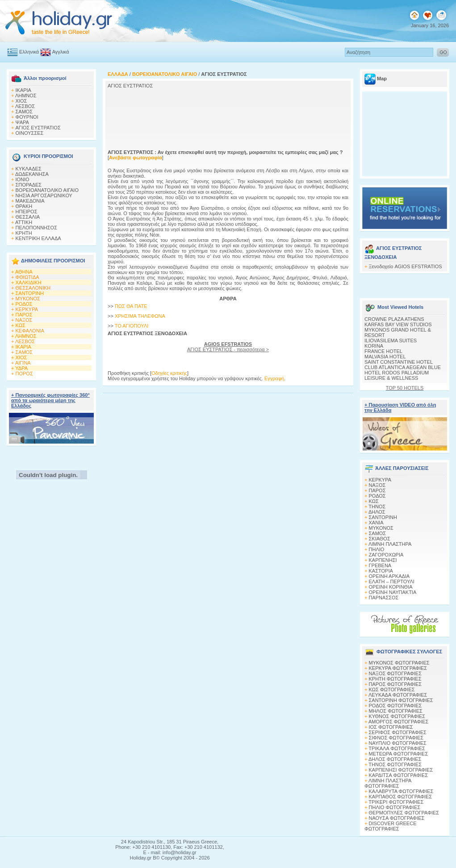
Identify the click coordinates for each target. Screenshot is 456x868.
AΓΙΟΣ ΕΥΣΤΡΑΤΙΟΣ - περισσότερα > (228, 347)
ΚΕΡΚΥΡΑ (27, 309)
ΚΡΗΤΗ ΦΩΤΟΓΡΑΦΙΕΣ (395, 679)
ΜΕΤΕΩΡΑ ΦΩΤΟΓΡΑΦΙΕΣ (399, 754)
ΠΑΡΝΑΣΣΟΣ (384, 598)
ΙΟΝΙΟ (23, 179)
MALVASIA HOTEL (385, 357)
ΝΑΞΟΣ (24, 320)
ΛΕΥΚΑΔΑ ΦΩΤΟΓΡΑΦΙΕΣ (398, 695)
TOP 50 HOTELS (405, 388)
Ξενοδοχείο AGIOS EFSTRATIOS (406, 266)
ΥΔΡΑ (21, 368)
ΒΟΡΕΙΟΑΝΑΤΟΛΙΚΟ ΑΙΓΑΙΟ (47, 190)
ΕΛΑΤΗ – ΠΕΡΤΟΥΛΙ (392, 581)
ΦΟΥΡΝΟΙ (27, 117)
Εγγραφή (274, 378)
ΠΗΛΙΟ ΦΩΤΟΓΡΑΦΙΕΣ (395, 807)
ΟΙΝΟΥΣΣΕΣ (30, 133)
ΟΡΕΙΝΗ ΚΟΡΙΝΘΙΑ (391, 587)
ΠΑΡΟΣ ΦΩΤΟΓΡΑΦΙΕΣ (395, 684)
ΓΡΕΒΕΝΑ (380, 565)
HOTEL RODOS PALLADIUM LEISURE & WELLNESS (397, 375)
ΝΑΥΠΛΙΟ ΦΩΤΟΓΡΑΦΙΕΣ (398, 743)
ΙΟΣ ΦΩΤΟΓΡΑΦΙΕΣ (391, 727)
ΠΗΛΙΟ (377, 549)
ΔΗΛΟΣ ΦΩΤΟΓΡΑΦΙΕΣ (395, 759)
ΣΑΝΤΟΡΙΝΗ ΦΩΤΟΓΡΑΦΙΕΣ (401, 700)
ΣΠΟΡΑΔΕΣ (29, 185)
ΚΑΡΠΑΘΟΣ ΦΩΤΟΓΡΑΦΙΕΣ (401, 797)
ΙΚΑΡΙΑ (23, 90)
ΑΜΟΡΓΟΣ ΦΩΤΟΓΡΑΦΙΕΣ (399, 722)
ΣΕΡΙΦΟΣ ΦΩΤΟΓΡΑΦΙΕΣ (398, 732)
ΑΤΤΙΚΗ (24, 222)
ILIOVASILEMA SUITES (391, 341)
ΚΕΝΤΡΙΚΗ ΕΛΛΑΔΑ (38, 238)
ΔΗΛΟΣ (377, 512)
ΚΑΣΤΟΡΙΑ (381, 571)
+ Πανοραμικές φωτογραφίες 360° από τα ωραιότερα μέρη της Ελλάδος (50, 400)
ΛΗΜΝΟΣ (26, 96)
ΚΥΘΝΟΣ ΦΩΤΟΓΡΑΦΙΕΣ (397, 716)
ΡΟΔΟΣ (24, 304)
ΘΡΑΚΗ (24, 206)
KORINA (374, 346)
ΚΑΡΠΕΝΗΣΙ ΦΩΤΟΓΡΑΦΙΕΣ (401, 770)
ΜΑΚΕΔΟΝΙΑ (30, 201)
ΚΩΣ (21, 325)
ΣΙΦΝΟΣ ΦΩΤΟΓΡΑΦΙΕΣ (396, 738)
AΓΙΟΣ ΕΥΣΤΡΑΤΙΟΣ (38, 128)
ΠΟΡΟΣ (24, 374)
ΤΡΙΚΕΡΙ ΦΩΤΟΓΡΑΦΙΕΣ (396, 802)
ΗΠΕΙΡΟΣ (27, 212)
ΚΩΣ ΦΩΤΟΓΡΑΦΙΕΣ (392, 689)
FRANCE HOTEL (383, 351)
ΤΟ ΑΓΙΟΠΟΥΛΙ (132, 326)
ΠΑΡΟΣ (24, 315)
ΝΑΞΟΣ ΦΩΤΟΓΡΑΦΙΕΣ (395, 673)
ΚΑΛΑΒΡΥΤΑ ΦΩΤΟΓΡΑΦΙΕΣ (401, 791)
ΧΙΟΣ (21, 101)
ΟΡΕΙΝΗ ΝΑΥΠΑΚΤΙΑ (393, 592)
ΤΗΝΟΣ (377, 507)
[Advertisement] (169, 117)
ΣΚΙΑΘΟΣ (380, 539)
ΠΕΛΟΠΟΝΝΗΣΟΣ (36, 228)
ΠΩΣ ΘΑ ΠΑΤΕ (131, 306)
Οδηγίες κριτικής (169, 373)
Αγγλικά (61, 52)
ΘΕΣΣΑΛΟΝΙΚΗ (33, 288)
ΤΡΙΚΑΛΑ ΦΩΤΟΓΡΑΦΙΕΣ (397, 748)
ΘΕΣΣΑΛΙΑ (28, 217)
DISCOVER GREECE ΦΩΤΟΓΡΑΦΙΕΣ (390, 826)
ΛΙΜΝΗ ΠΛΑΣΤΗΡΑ (390, 544)
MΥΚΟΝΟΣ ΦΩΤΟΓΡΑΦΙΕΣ (399, 663)
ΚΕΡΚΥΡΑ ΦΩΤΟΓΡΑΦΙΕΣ (398, 668)
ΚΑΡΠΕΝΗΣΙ (383, 560)
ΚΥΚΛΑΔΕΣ (29, 169)
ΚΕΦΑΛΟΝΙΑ (30, 331)
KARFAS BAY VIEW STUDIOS (398, 324)
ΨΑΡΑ (22, 122)
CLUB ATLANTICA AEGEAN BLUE (403, 367)
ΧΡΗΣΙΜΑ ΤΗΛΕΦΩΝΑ (140, 316)
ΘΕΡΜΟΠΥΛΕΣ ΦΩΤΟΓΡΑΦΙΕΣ (404, 813)
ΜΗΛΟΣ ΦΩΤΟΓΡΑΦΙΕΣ (396, 711)
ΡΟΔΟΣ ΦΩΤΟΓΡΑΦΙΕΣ (395, 706)
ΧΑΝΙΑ (376, 523)
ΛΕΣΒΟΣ (25, 106)
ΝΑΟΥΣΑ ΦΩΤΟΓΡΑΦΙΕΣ (397, 818)
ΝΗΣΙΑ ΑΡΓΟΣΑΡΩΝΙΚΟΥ (44, 195)
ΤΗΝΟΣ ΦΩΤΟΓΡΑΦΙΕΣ (395, 764)
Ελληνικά (29, 52)
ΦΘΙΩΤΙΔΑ (27, 277)
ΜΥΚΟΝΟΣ (28, 299)
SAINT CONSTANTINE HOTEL (399, 362)
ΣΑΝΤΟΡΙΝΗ (30, 293)
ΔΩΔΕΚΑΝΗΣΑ (32, 174)
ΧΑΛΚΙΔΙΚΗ (29, 282)
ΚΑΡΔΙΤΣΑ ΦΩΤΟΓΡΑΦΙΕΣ (399, 775)
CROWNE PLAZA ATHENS (394, 319)
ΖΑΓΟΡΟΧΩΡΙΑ (386, 555)
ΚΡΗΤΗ (24, 233)
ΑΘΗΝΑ (24, 272)
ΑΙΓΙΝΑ (23, 363)
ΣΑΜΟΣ (24, 112)
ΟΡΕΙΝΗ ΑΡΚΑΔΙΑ (389, 576)
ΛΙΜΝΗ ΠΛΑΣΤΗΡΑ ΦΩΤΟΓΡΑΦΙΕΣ (388, 783)
